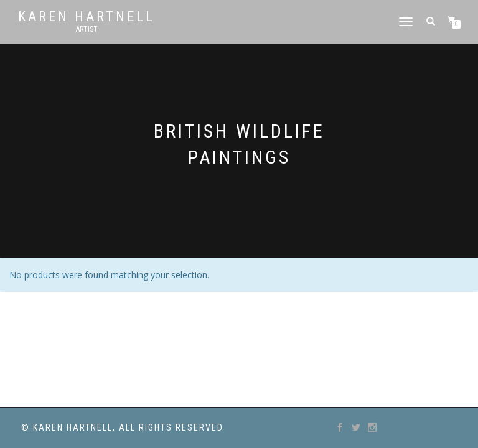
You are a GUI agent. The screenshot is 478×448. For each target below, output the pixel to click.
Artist (87, 29)
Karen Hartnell (87, 17)
